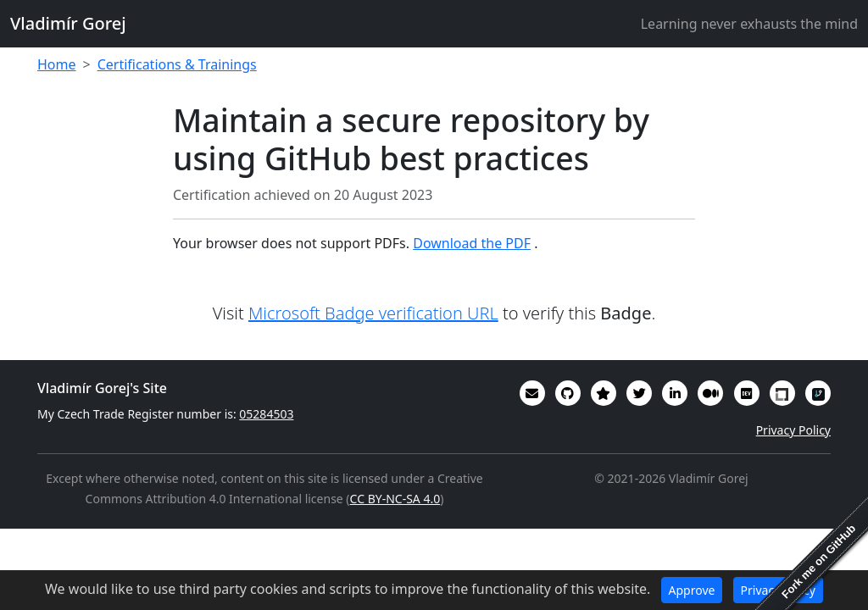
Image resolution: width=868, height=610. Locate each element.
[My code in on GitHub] (568, 393)
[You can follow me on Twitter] (639, 393)
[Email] (532, 393)
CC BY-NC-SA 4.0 (395, 499)
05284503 (266, 414)
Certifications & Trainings (177, 64)
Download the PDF (472, 243)
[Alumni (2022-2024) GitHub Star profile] (604, 393)
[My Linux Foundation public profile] (782, 393)
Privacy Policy (793, 430)
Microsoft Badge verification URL (373, 313)
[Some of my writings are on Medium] (710, 393)
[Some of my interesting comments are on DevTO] (747, 393)
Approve (692, 590)
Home (57, 64)
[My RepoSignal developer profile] (818, 393)
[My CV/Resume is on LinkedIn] (675, 393)
